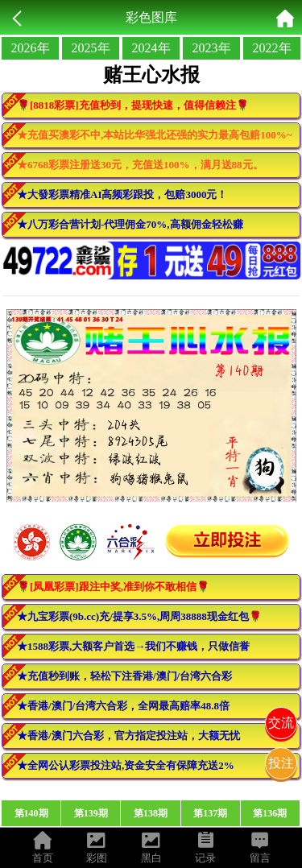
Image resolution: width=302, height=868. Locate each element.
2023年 (212, 48)
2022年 (272, 48)
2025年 (91, 48)
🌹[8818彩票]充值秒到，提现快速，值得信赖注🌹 (133, 105)
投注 (281, 763)
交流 (281, 723)
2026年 (31, 48)
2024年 (151, 48)
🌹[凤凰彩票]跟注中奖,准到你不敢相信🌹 (113, 587)
